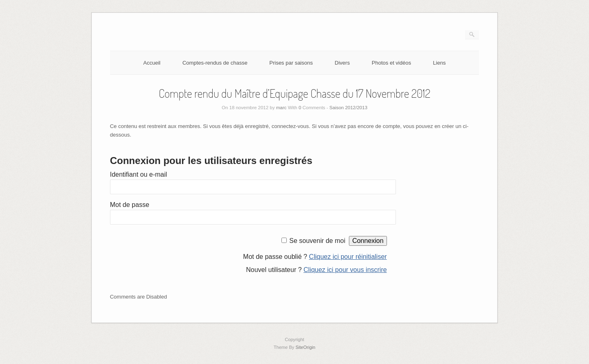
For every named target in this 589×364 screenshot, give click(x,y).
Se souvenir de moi (317, 241)
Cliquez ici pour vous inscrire (345, 270)
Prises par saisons (291, 63)
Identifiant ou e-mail (139, 174)
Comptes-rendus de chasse (215, 63)
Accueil (152, 63)
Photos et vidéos (391, 63)
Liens (440, 63)
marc (281, 108)
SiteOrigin (305, 347)
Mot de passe (130, 205)
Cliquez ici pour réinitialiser (348, 257)
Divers (342, 63)
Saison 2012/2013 (348, 108)
